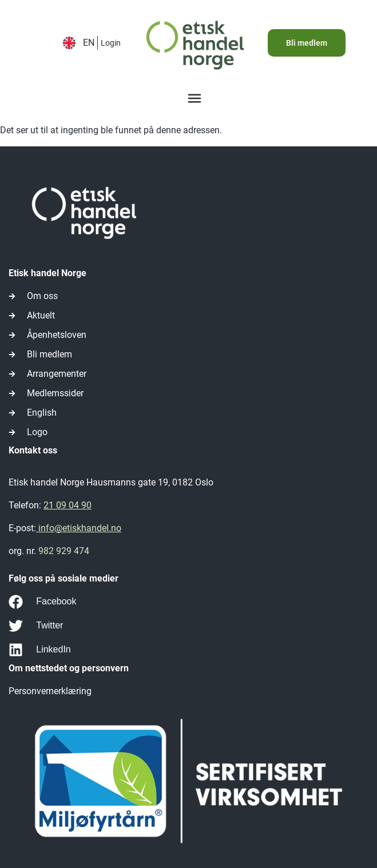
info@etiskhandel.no (79, 528)
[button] (194, 100)
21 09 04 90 (68, 505)
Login (111, 43)
